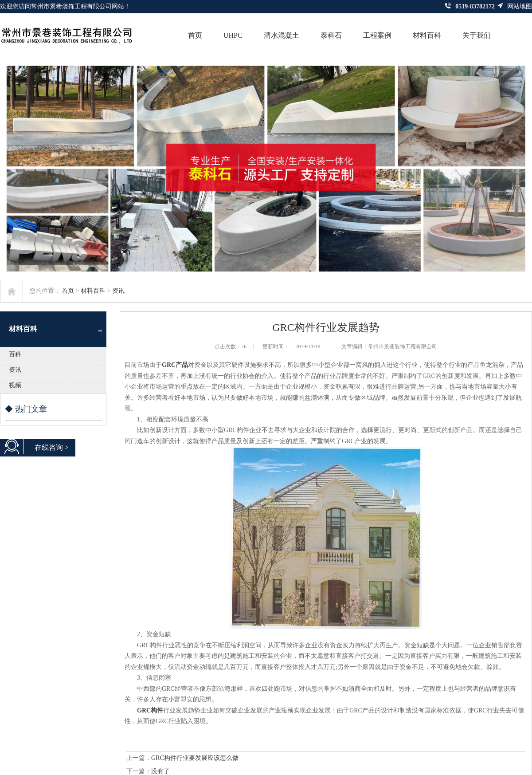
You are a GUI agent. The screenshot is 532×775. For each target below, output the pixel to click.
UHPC (233, 35)
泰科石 (331, 35)
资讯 (118, 291)
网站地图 (514, 6)
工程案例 (377, 35)
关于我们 (477, 35)
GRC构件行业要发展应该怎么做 (195, 758)
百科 (15, 354)
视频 (15, 385)
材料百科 (427, 35)
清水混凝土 (282, 35)
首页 (195, 35)
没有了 (160, 771)
